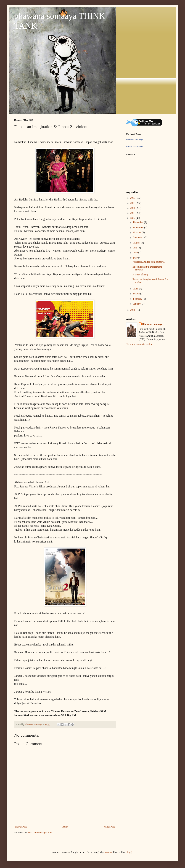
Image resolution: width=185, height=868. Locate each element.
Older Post (110, 827)
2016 (133, 198)
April (136, 289)
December (138, 222)
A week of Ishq (140, 275)
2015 (133, 203)
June (136, 253)
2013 (133, 213)
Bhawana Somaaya (135, 139)
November (139, 228)
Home (65, 827)
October (137, 233)
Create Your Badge (135, 146)
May (136, 258)
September (139, 238)
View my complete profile (139, 344)
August (137, 243)
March (137, 294)
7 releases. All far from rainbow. (149, 262)
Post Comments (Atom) (40, 833)
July (135, 248)
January (137, 304)
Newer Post (21, 827)
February (138, 299)
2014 (133, 208)
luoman (108, 852)
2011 (133, 310)
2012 (133, 218)
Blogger (129, 852)
